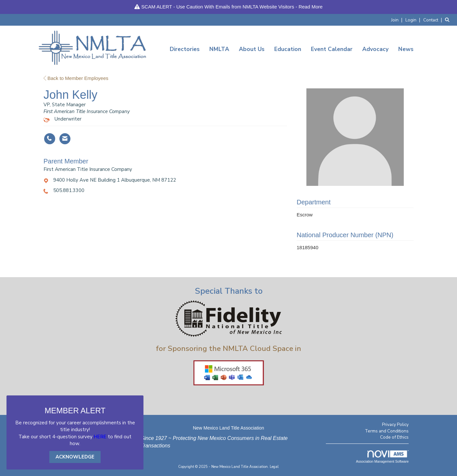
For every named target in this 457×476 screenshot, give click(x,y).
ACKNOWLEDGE (75, 457)
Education (288, 49)
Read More (311, 7)
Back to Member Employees (76, 78)
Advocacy (375, 49)
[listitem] (398, 20)
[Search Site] (449, 20)
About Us (252, 49)
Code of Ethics (394, 437)
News (406, 49)
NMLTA (219, 49)
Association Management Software (382, 457)
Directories (185, 49)
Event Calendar (332, 49)
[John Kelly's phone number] (50, 139)
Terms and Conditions (387, 431)
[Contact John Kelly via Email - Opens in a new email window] (65, 139)
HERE (100, 437)
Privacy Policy (395, 425)
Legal (274, 467)
